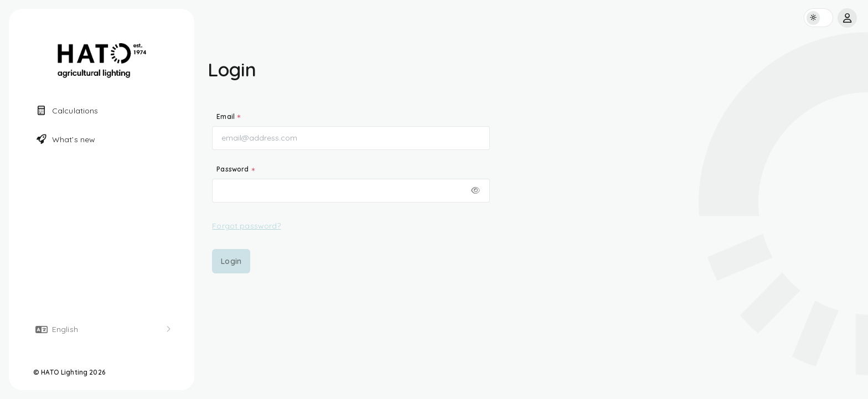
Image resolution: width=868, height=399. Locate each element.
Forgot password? (246, 226)
